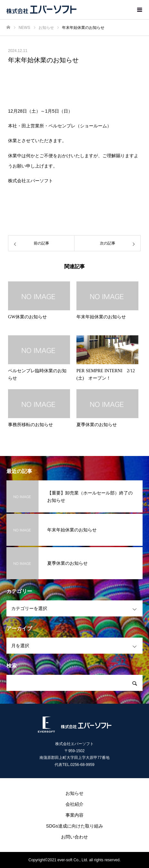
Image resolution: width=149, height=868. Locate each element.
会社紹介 (74, 804)
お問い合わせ (74, 837)
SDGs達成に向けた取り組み (74, 826)
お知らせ (74, 793)
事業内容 (74, 815)
